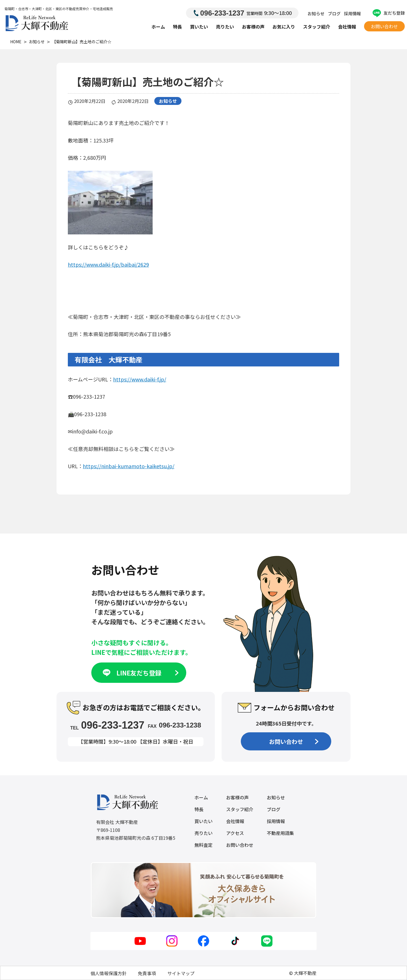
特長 (177, 27)
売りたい (225, 27)
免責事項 (147, 973)
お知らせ (316, 13)
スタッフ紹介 (317, 27)
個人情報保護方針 (109, 973)
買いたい (199, 27)
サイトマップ (181, 973)
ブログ (334, 13)
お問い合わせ (384, 26)
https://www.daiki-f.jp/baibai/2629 (108, 264)
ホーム (158, 27)
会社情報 (347, 27)
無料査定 (203, 845)
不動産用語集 (280, 833)
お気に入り (284, 27)
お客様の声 (253, 27)
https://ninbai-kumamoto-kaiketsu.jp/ (129, 466)
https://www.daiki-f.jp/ (140, 379)
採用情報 (352, 13)
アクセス (235, 833)
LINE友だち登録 (140, 673)
